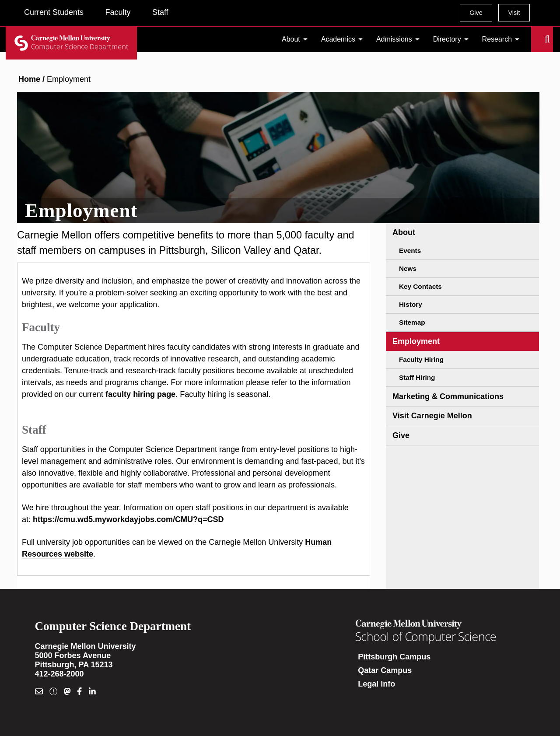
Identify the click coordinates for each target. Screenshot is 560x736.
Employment (416, 341)
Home (29, 79)
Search (536, 39)
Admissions (394, 39)
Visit (514, 13)
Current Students (54, 12)
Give (476, 13)
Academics (338, 39)
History (411, 304)
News (408, 268)
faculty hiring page (140, 394)
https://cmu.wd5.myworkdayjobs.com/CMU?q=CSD (128, 519)
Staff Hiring (417, 377)
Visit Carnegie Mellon (432, 416)
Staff (160, 12)
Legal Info (376, 684)
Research (497, 39)
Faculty (118, 12)
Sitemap (412, 322)
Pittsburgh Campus (394, 657)
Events (410, 251)
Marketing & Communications (448, 396)
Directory (447, 39)
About (291, 39)
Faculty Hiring (421, 359)
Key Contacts (420, 286)
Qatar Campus (385, 670)
